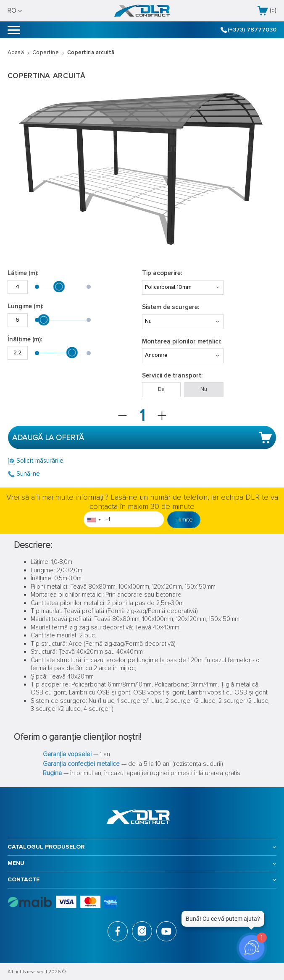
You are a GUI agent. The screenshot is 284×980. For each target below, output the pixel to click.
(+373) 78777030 (249, 30)
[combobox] (94, 520)
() (267, 11)
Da (161, 389)
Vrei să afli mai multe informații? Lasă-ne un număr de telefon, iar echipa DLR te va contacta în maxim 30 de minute (142, 502)
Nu (204, 389)
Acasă (16, 52)
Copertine (46, 52)
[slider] (59, 287)
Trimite (184, 520)
